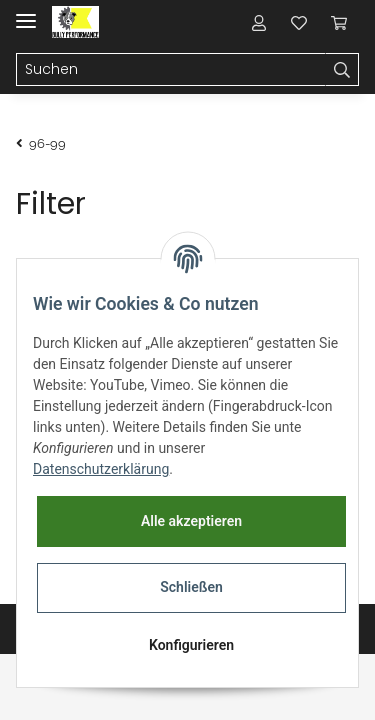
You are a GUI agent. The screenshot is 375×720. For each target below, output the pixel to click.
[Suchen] (171, 70)
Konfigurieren (191, 645)
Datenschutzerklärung (101, 469)
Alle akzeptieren (191, 521)
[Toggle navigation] (26, 12)
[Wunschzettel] (299, 22)
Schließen (191, 587)
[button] (259, 22)
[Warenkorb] (339, 22)
